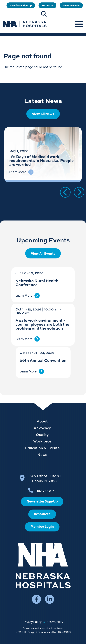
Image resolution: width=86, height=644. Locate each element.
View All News (43, 114)
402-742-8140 (46, 491)
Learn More (24, 296)
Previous (65, 192)
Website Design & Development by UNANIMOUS (45, 632)
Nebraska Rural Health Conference (37, 283)
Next (79, 192)
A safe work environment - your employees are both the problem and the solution (42, 324)
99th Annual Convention (43, 360)
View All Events (43, 253)
